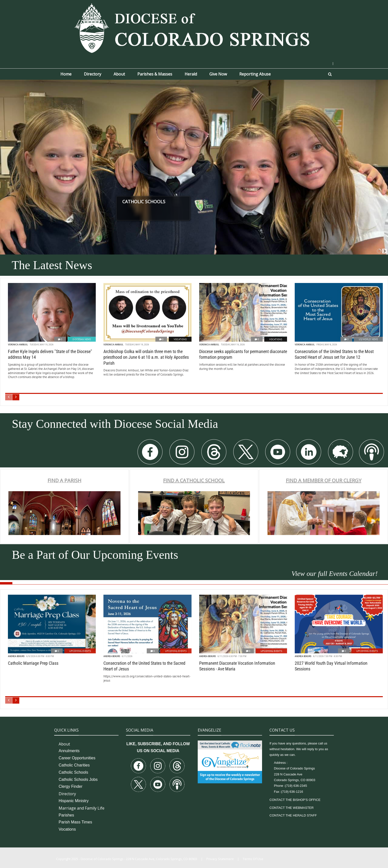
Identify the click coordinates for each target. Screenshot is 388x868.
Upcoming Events (80, 651)
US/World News (368, 339)
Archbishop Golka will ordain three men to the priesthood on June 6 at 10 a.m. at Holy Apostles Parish (146, 357)
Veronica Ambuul (18, 345)
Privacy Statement (220, 859)
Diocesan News (82, 339)
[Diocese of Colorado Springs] (194, 27)
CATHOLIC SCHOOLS (161, 202)
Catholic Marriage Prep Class (33, 663)
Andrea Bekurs (16, 656)
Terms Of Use (253, 859)
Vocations (180, 339)
